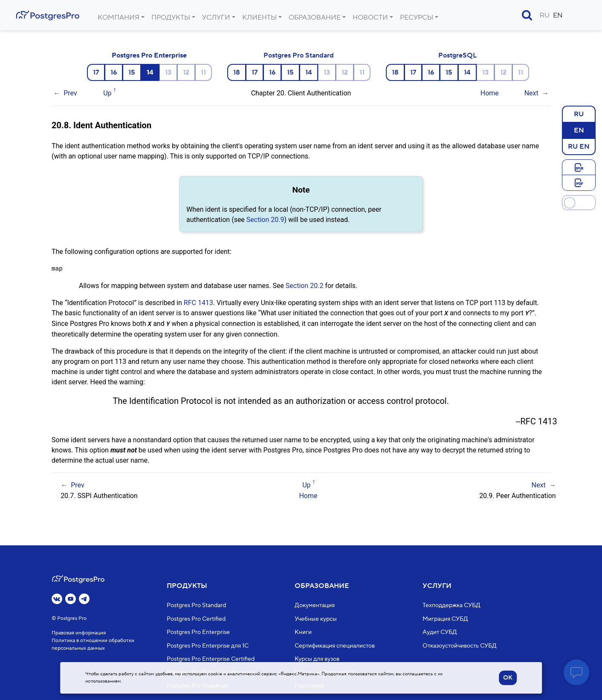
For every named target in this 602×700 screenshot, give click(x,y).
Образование (315, 17)
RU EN (579, 146)
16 (114, 72)
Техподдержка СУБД (451, 606)
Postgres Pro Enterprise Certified (211, 660)
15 (132, 72)
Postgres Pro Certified (196, 619)
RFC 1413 (198, 303)
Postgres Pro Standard (299, 55)
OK (508, 678)
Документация (315, 606)
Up (107, 93)
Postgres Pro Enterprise (149, 55)
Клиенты (259, 17)
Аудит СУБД (440, 633)
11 (203, 72)
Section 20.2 (305, 286)
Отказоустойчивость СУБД (460, 646)
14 (309, 72)
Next (531, 93)
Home (490, 93)
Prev (70, 93)
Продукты (171, 17)
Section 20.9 (265, 220)
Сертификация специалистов (335, 646)
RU (545, 15)
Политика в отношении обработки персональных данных (93, 645)
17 (96, 72)
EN (558, 15)
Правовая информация (79, 633)
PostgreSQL (457, 55)
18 (237, 72)
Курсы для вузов (317, 660)
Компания (119, 17)
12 (186, 72)
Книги (303, 633)
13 (168, 72)
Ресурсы (417, 17)
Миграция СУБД (445, 619)
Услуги (216, 17)
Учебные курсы (316, 619)
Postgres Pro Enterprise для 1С (208, 646)
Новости (370, 17)
